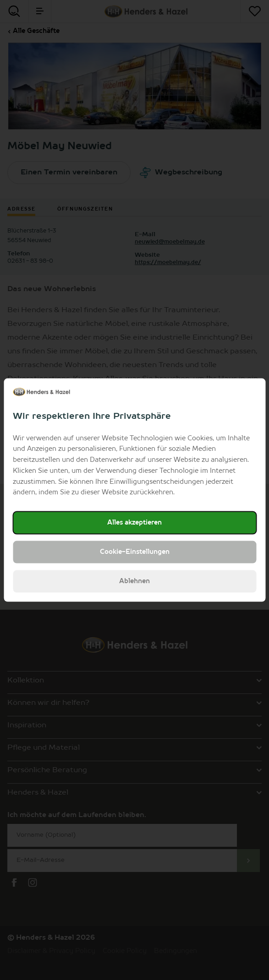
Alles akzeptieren (134, 523)
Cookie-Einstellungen (135, 552)
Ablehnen (134, 581)
